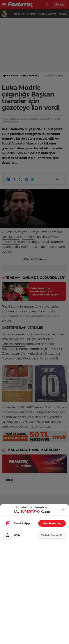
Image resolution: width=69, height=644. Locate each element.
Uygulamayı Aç (52, 523)
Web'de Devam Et (52, 535)
